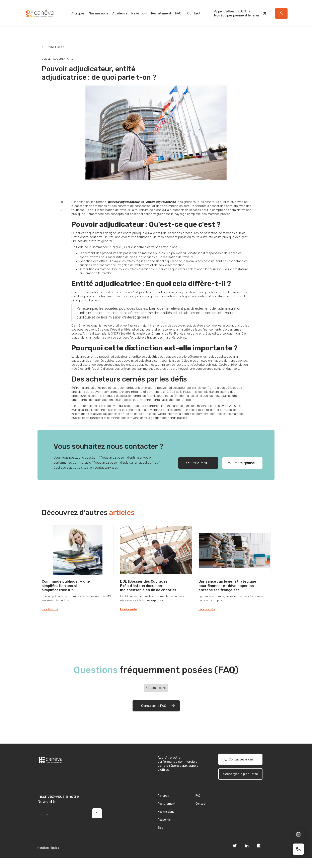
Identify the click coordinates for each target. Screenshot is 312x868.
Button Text (284, 16)
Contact (194, 13)
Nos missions (166, 819)
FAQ (178, 13)
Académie (120, 13)
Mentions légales (48, 855)
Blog (160, 835)
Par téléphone (243, 470)
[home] (40, 13)
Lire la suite (50, 609)
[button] (78, 13)
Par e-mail (198, 470)
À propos (163, 803)
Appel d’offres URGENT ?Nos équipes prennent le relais (237, 13)
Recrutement (161, 13)
